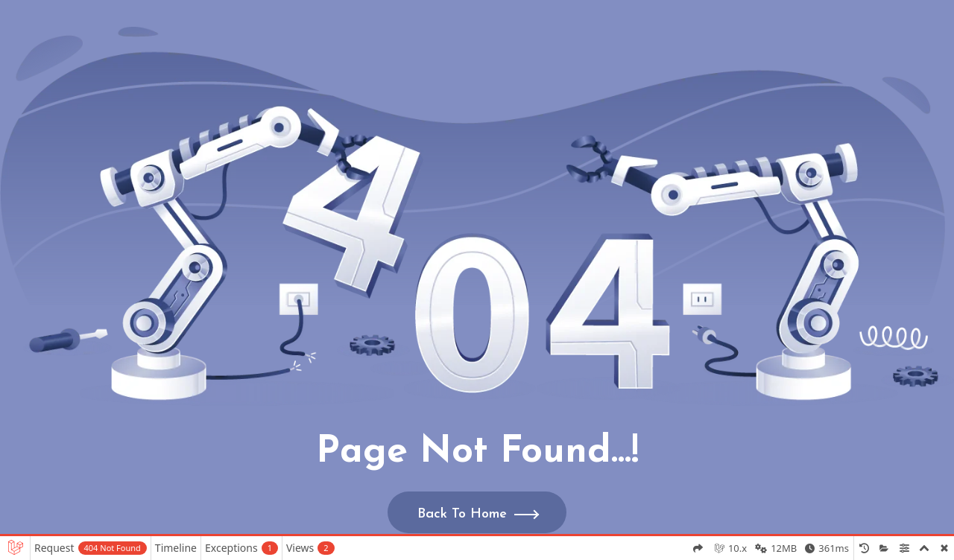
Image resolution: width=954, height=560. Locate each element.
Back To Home (462, 514)
